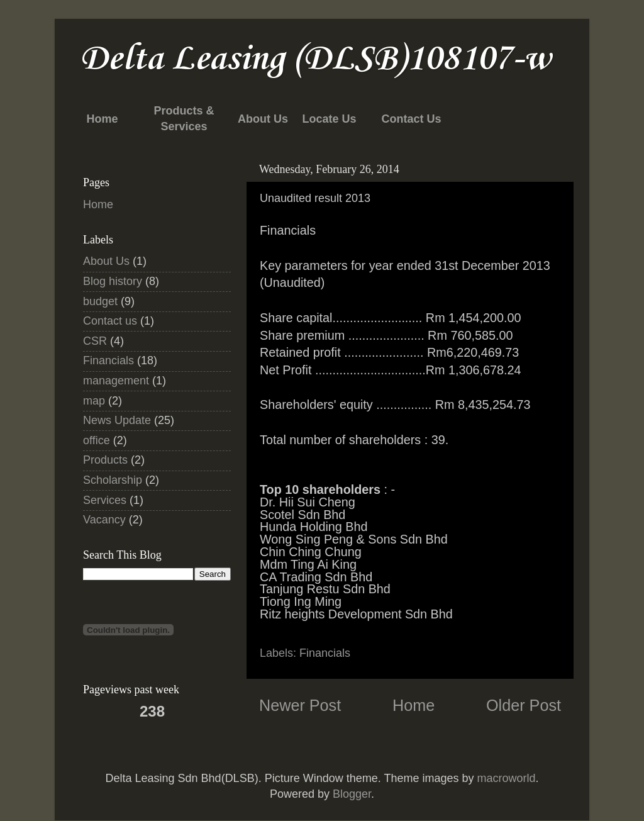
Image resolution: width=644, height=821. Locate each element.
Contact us (110, 321)
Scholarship (113, 480)
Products (105, 460)
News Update (117, 420)
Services (105, 500)
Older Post (524, 705)
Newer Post (300, 705)
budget (100, 301)
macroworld (506, 778)
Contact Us (411, 119)
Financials (325, 653)
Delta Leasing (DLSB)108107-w (315, 59)
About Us (263, 119)
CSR (95, 341)
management (116, 381)
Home (102, 119)
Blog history (113, 281)
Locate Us (329, 119)
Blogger (352, 794)
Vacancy (104, 520)
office (97, 440)
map (94, 401)
